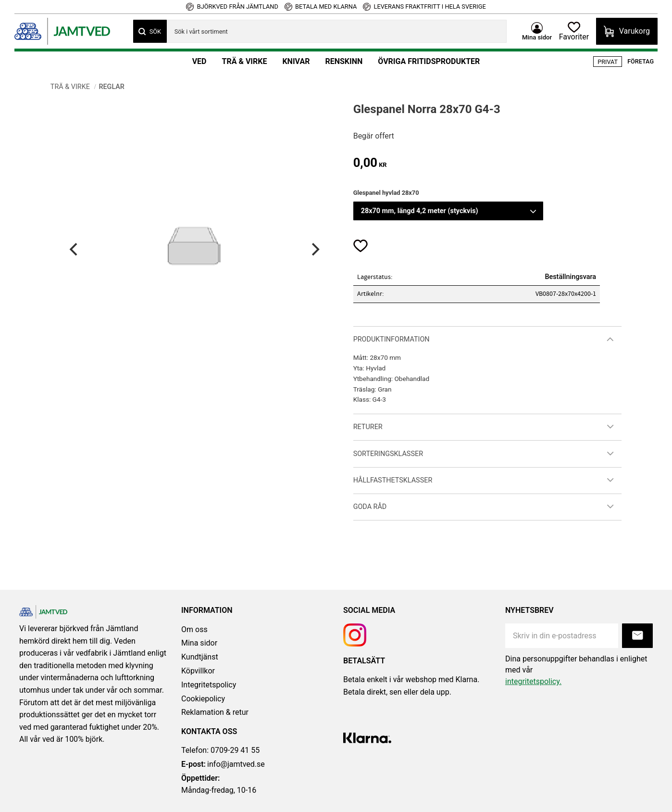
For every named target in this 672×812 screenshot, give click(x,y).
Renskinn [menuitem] (344, 61)
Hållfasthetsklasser (393, 480)
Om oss (194, 629)
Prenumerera (637, 636)
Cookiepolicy (203, 699)
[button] (573, 31)
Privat (608, 62)
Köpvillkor (198, 671)
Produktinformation (392, 339)
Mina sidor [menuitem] (533, 37)
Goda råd (370, 507)
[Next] (314, 249)
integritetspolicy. (533, 681)
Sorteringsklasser (388, 454)
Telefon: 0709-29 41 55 (220, 750)
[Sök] (150, 31)
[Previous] (75, 249)
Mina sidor (199, 643)
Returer (368, 427)
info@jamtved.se (223, 764)
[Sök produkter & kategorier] (333, 31)
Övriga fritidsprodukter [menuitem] (429, 61)
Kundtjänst (200, 657)
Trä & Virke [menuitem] (244, 61)
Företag (641, 61)
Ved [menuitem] (199, 61)
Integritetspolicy (209, 685)
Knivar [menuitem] (296, 61)
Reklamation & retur (215, 712)
